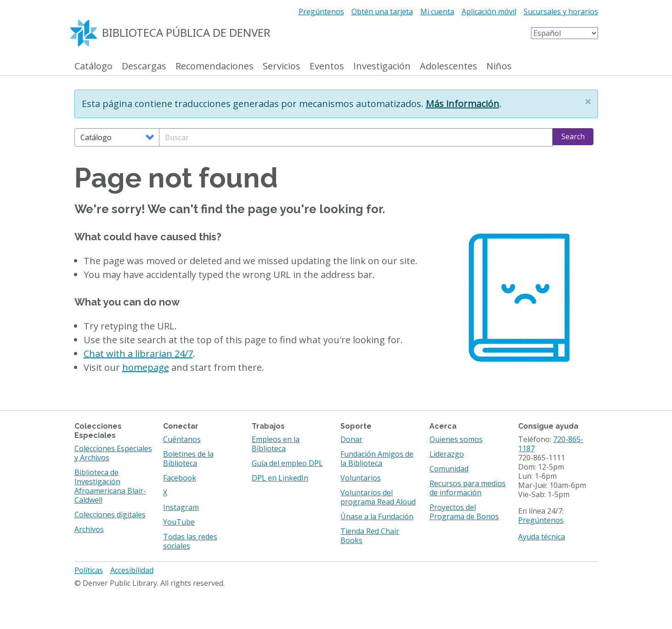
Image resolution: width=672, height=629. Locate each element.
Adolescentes (449, 66)
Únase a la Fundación (377, 516)
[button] (588, 102)
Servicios (282, 66)
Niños (499, 66)
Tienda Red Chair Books (370, 536)
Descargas (144, 66)
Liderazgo (447, 454)
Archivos (89, 529)
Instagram (181, 507)
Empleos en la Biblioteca (276, 444)
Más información (463, 104)
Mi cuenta (437, 11)
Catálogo (93, 66)
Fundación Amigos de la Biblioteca (377, 459)
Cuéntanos (182, 439)
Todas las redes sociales (190, 541)
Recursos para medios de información (468, 488)
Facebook (180, 478)
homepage (146, 367)
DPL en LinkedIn (280, 478)
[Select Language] (565, 33)
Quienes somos (456, 439)
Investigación (382, 66)
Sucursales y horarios (561, 11)
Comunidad (449, 469)
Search (573, 136)
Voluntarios (361, 478)
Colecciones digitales (110, 515)
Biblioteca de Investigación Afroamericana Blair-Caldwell (110, 486)
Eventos (327, 66)
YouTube (179, 522)
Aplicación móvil (489, 11)
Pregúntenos (321, 11)
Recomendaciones (215, 66)
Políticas (89, 570)
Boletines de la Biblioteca (188, 459)
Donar (351, 439)
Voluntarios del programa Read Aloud (378, 497)
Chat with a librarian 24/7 (138, 354)
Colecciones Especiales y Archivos (113, 453)
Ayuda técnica (542, 537)
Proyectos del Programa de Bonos (464, 512)
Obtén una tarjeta (382, 11)
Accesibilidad (132, 570)
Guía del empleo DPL (287, 463)
